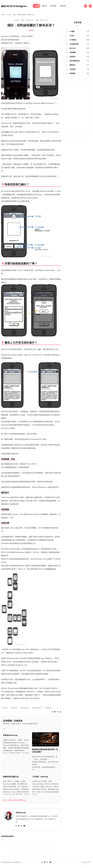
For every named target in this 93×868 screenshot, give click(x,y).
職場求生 (73, 65)
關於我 (44, 6)
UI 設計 (17, 20)
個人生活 (73, 48)
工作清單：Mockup (40, 777)
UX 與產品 (73, 40)
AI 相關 (72, 31)
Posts (9, 15)
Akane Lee (21, 812)
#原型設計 (14, 708)
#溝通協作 (48, 708)
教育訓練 (53, 6)
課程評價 (63, 6)
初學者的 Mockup (10, 735)
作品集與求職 (74, 44)
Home (3, 15)
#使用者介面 (25, 708)
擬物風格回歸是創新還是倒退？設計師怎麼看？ (45, 751)
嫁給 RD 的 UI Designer (15, 6)
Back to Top (85, 862)
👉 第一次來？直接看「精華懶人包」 (15, 800)
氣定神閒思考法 (75, 61)
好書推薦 (73, 52)
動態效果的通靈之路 (11, 777)
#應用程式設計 (37, 708)
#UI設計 (5, 708)
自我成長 (73, 69)
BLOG (37, 6)
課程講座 (73, 73)
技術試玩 (73, 57)
